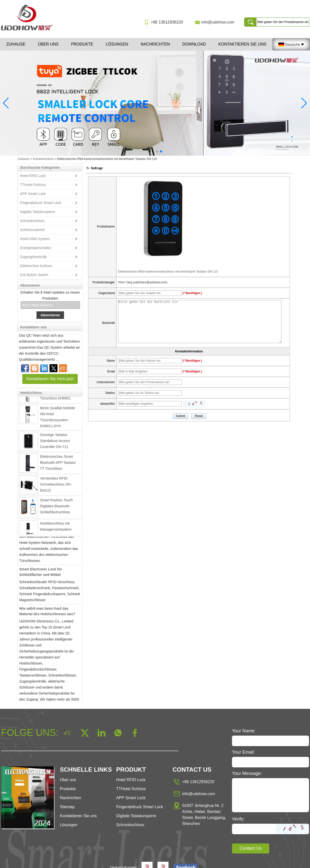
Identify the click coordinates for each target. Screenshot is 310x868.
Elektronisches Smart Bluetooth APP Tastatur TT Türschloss (58, 464)
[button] (149, 151)
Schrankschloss (43, 159)
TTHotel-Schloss (33, 185)
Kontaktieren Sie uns (242, 44)
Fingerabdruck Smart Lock (40, 203)
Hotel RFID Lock (33, 176)
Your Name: (244, 731)
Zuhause (16, 44)
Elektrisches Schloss (36, 266)
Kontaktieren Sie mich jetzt (50, 379)
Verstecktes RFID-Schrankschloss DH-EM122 (56, 486)
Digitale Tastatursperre (37, 212)
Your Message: (247, 773)
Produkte (82, 44)
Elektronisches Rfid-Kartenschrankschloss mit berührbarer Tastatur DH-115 (168, 272)
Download (194, 44)
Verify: (238, 819)
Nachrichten (155, 44)
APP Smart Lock (33, 194)
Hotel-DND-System (35, 239)
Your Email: (243, 752)
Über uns (48, 44)
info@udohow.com (218, 22)
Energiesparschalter (36, 248)
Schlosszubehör (32, 230)
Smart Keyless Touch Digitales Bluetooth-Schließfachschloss (56, 507)
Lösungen (117, 44)
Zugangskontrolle (33, 257)
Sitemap (67, 807)
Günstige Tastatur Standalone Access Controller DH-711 (55, 442)
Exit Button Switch (34, 275)
